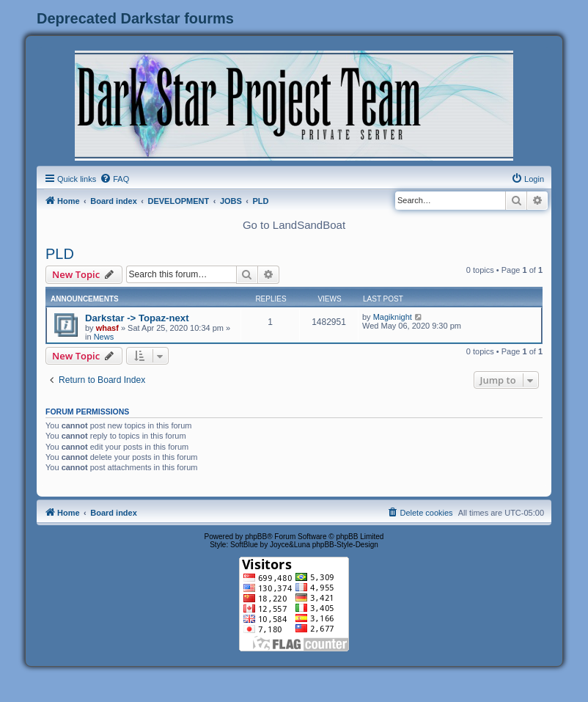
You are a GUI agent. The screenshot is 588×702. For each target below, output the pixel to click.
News (104, 337)
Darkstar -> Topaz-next (137, 318)
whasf (107, 328)
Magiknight (393, 317)
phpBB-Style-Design (345, 545)
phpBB (256, 537)
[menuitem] (114, 179)
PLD (60, 254)
